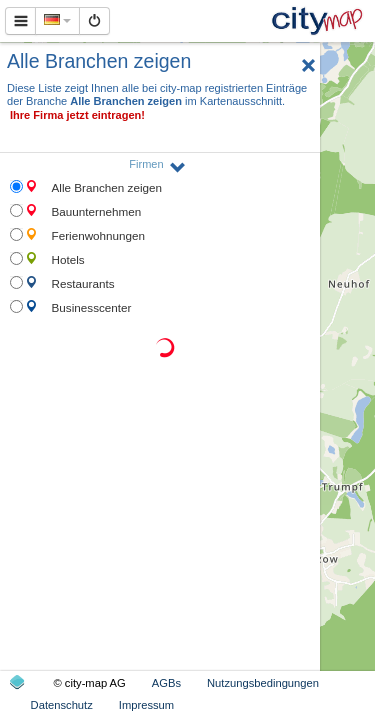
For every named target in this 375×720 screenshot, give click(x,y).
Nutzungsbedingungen (263, 683)
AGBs (166, 683)
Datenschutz (62, 705)
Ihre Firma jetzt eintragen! (77, 115)
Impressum (146, 705)
